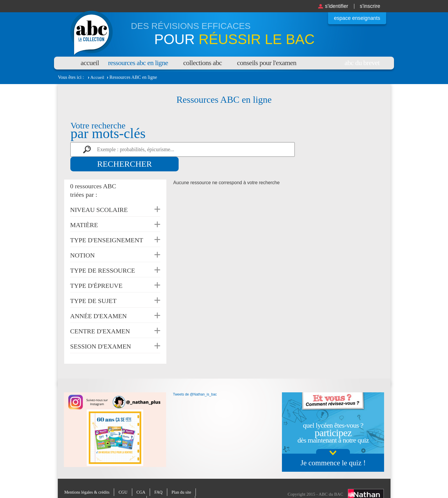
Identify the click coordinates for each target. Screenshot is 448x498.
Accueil (90, 63)
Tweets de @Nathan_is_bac (195, 380)
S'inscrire (369, 6)
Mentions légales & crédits (88, 478)
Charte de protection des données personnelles (105, 485)
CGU (125, 478)
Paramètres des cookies (175, 485)
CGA (143, 478)
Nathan (366, 480)
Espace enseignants (355, 18)
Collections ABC (203, 63)
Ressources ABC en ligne (138, 63)
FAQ (161, 478)
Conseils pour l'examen (267, 63)
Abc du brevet (362, 63)
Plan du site (185, 478)
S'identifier (333, 6)
